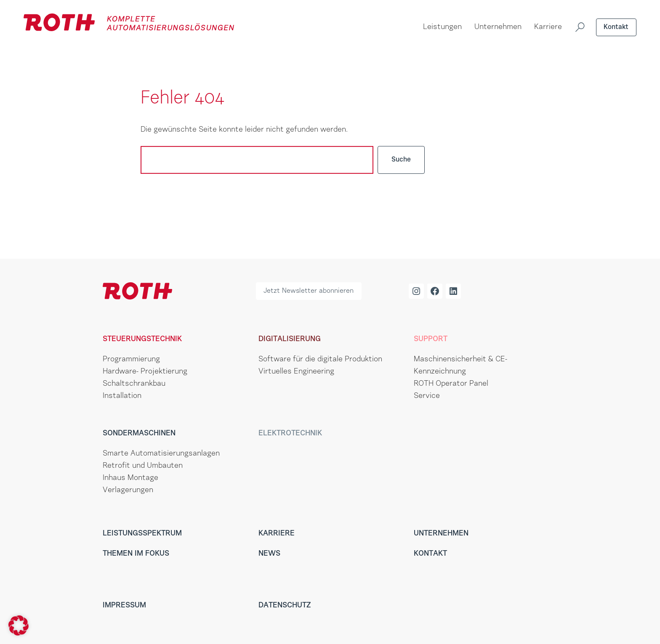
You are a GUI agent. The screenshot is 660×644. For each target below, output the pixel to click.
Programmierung (131, 360)
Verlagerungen (128, 490)
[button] (19, 625)
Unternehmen (498, 27)
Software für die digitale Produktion (320, 360)
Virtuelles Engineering (296, 372)
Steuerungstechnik (142, 339)
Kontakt (616, 27)
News (269, 554)
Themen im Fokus (136, 554)
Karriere (548, 27)
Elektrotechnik (290, 434)
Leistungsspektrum (142, 534)
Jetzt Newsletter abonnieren (309, 291)
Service (427, 396)
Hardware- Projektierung (145, 372)
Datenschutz (285, 606)
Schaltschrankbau (134, 384)
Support (431, 339)
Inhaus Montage (130, 478)
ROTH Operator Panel (451, 384)
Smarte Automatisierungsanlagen (161, 454)
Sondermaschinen (139, 434)
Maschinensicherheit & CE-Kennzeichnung (460, 366)
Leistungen (442, 27)
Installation (122, 396)
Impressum (124, 606)
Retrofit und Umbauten (143, 466)
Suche (401, 160)
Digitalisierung (290, 339)
